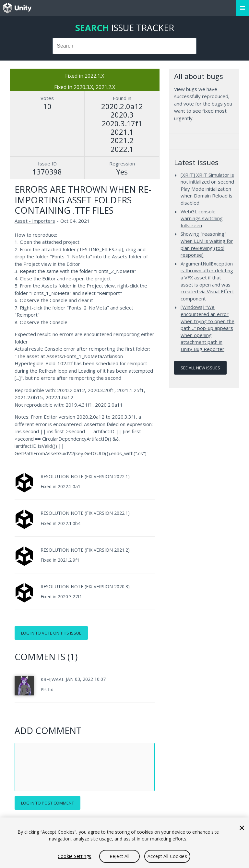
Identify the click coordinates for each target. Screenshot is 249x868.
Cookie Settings (74, 856)
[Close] (242, 828)
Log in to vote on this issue (51, 633)
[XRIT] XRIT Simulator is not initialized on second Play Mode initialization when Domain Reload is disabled (207, 189)
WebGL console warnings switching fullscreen (202, 218)
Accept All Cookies (167, 856)
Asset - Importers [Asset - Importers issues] (35, 221)
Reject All (119, 856)
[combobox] (125, 46)
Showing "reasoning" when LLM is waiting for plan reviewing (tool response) (207, 244)
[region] (124, 843)
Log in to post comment (47, 803)
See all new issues (200, 368)
